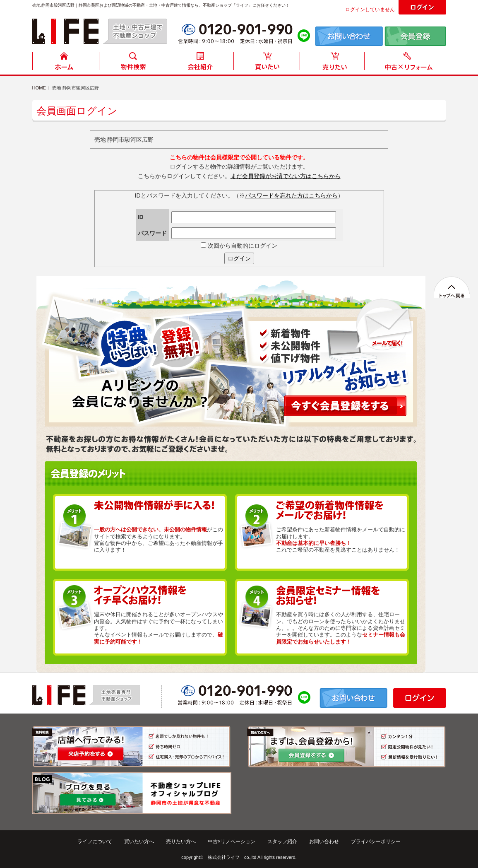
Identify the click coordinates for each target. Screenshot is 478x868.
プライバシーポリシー (376, 841)
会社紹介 (200, 63)
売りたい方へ (181, 841)
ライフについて (95, 841)
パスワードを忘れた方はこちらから (291, 195)
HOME (66, 63)
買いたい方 (267, 63)
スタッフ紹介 (282, 841)
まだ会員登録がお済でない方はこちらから (286, 176)
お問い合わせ (324, 841)
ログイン (239, 258)
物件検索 (133, 63)
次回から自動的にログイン (239, 246)
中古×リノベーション (232, 841)
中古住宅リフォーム (407, 63)
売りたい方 (334, 63)
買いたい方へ (139, 841)
